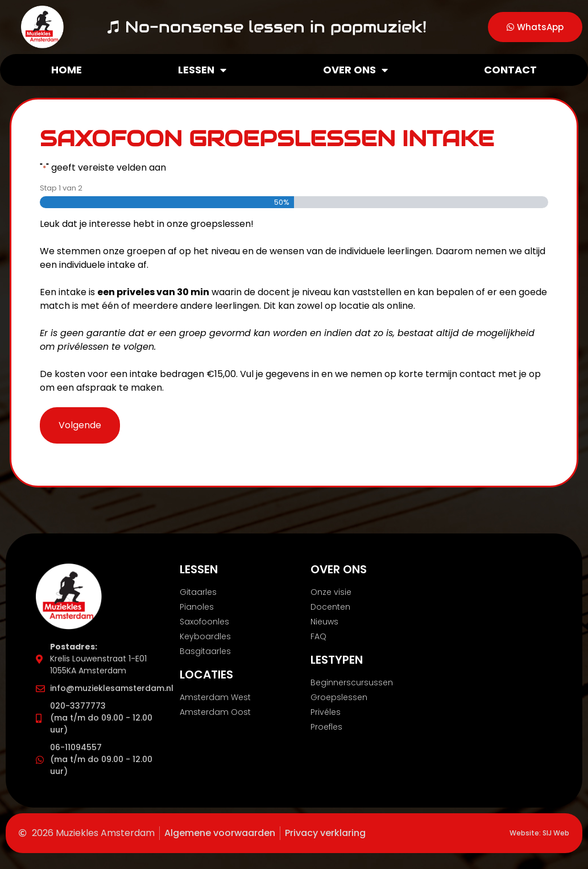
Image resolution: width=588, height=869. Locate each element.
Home (67, 70)
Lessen (202, 70)
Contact (510, 70)
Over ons (355, 70)
